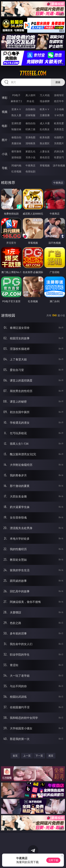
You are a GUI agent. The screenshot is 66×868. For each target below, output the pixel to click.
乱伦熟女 (45, 129)
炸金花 (30, 101)
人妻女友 (45, 151)
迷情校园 (16, 157)
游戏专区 (59, 95)
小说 (5, 154)
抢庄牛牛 (59, 101)
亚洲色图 (30, 137)
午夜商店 (30, 165)
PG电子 (16, 95)
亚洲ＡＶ (16, 109)
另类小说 (30, 157)
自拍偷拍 (30, 109)
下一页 (39, 756)
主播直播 (45, 115)
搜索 (58, 82)
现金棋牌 (45, 101)
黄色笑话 (45, 157)
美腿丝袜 (16, 143)
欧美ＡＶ (45, 109)
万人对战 (45, 95)
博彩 (5, 98)
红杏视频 (16, 171)
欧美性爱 (59, 123)
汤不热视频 (59, 165)
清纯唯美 (30, 143)
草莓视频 (45, 165)
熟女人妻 (16, 115)
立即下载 (53, 860)
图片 (5, 140)
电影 (5, 126)
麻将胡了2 (16, 101)
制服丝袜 (16, 129)
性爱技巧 (59, 157)
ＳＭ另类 (59, 115)
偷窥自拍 (16, 137)
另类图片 (59, 143)
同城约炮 (16, 165)
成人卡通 (45, 123)
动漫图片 (59, 137)
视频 (5, 112)
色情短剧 (30, 171)
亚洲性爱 (16, 123)
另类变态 (59, 129)
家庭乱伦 (30, 151)
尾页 (51, 756)
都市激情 (16, 151)
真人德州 (30, 95)
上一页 (27, 756)
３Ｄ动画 (59, 109)
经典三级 (30, 129)
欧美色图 (45, 137)
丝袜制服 (30, 115)
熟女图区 (45, 143)
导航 (5, 168)
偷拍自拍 (30, 123)
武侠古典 (59, 151)
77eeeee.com (33, 73)
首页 (15, 756)
